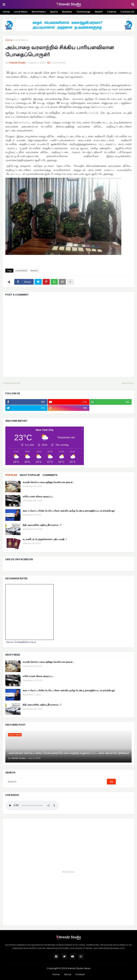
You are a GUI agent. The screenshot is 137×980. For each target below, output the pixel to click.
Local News (21, 12)
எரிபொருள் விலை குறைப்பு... (38, 497)
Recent (34, 271)
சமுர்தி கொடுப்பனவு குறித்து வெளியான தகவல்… (48, 482)
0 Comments (58, 63)
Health (99, 12)
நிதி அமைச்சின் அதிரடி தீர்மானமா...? (42, 525)
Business (67, 12)
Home (6, 12)
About (68, 974)
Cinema (111, 12)
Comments (50, 475)
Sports (54, 12)
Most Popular (30, 475)
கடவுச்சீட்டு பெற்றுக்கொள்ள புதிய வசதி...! (45, 539)
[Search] (56, 782)
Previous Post (12, 383)
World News (39, 12)
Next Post (127, 383)
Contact (80, 974)
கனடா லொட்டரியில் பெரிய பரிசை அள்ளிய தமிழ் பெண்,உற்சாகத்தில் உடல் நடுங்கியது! (69, 511)
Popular (11, 475)
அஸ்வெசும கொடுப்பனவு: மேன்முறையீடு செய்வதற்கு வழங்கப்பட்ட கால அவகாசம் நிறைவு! (68, 753)
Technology (83, 12)
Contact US (127, 12)
